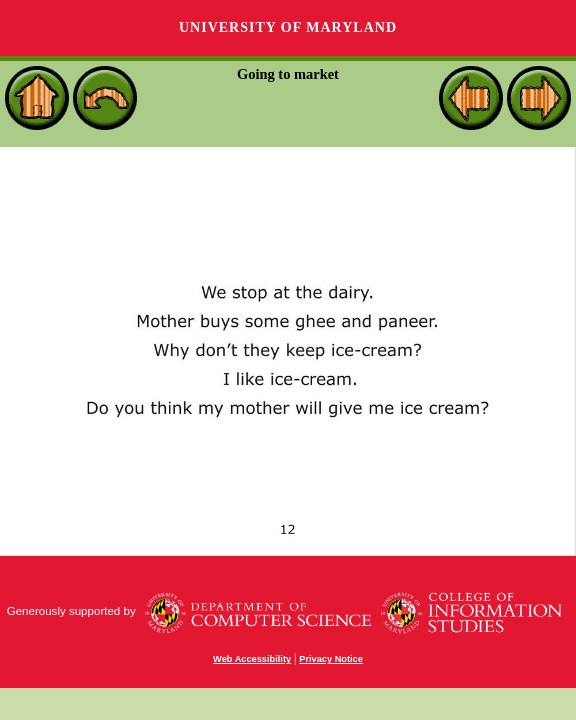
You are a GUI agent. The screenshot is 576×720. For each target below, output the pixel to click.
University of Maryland (288, 27)
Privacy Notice (331, 659)
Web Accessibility (252, 659)
